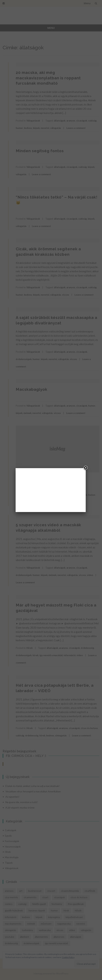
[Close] (86, 468)
